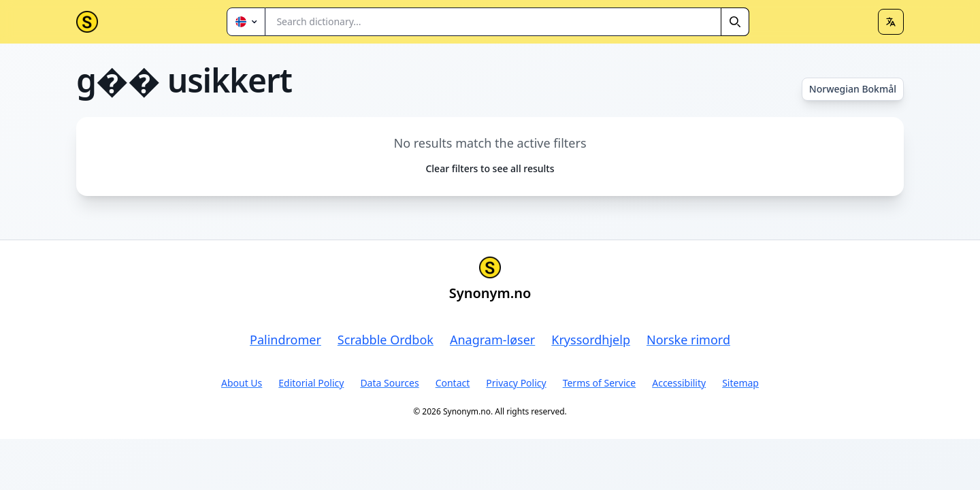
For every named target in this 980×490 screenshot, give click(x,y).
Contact (453, 383)
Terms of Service (600, 383)
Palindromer (285, 340)
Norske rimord (688, 340)
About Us (242, 383)
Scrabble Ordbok (386, 340)
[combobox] (507, 22)
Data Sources (389, 383)
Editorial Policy (311, 383)
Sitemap (740, 383)
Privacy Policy (516, 383)
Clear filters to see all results (490, 168)
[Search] (735, 22)
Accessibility (679, 383)
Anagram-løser (492, 340)
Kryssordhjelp (591, 340)
